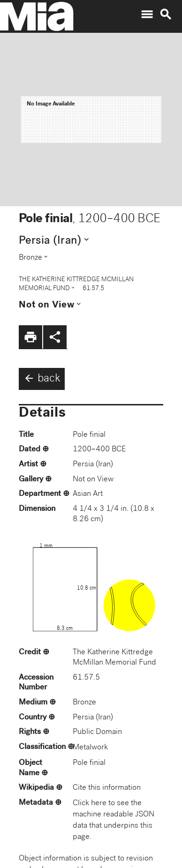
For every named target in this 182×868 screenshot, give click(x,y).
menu (147, 15)
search (166, 15)
